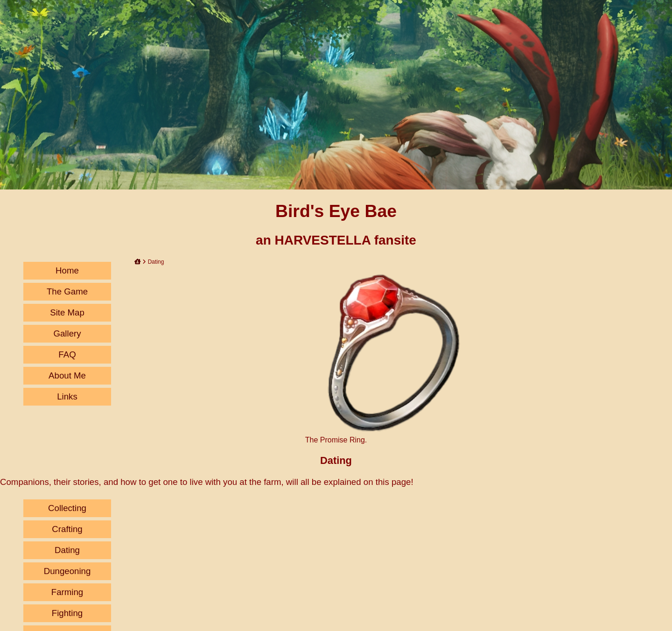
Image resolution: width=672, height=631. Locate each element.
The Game (67, 291)
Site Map (67, 312)
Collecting (67, 508)
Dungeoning (67, 571)
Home (67, 270)
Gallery (67, 333)
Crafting (67, 529)
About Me (67, 375)
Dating (67, 550)
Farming (67, 592)
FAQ (67, 354)
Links (67, 396)
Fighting (67, 613)
